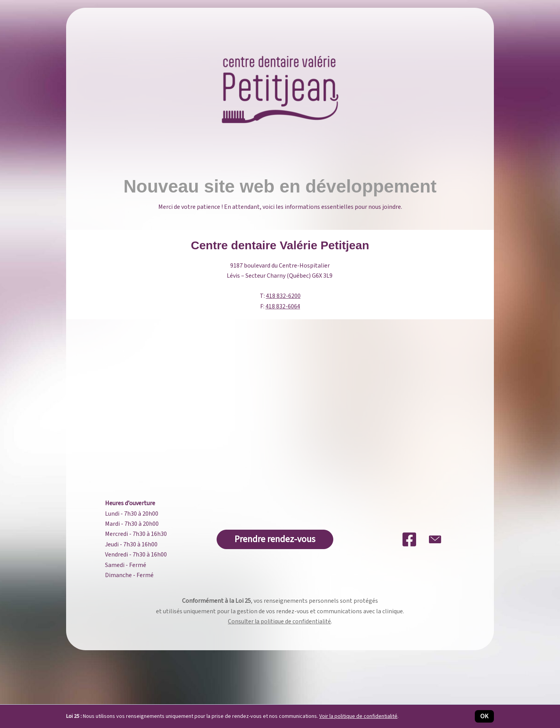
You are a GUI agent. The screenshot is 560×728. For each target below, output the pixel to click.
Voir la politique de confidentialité (358, 716)
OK (484, 716)
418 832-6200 (283, 296)
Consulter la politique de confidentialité (279, 621)
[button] (275, 539)
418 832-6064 (283, 306)
